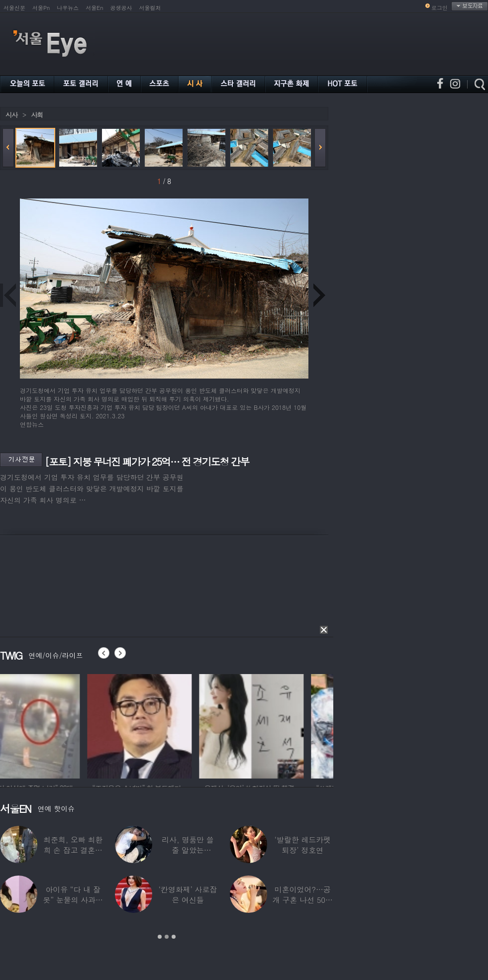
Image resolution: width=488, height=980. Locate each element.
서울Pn (41, 8)
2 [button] (167, 937)
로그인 (439, 8)
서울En (94, 8)
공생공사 (121, 8)
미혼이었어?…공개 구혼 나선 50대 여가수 (303, 900)
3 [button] (174, 937)
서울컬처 (150, 8)
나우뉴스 (68, 8)
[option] (52, 725)
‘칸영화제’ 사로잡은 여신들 (188, 894)
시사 (11, 115)
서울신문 (14, 8)
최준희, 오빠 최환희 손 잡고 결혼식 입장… (73, 850)
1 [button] (160, 937)
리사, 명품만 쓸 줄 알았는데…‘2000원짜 (188, 850)
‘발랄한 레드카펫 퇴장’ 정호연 (303, 845)
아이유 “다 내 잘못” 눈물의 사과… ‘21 (73, 900)
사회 (37, 115)
